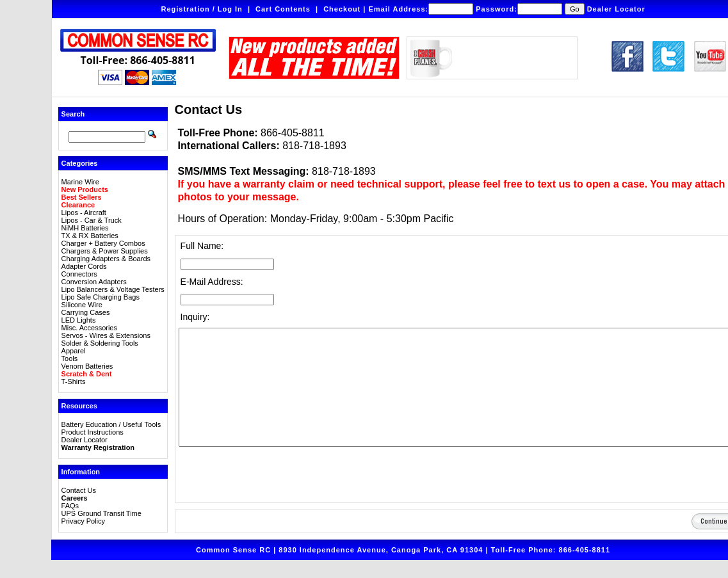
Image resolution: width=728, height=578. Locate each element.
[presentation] (276, 474)
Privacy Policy (83, 521)
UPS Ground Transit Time (101, 513)
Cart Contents (283, 9)
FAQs (70, 506)
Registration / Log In (201, 9)
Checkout (342, 9)
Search (73, 114)
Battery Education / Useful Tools (111, 424)
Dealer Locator (616, 9)
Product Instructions (93, 432)
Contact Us (79, 490)
